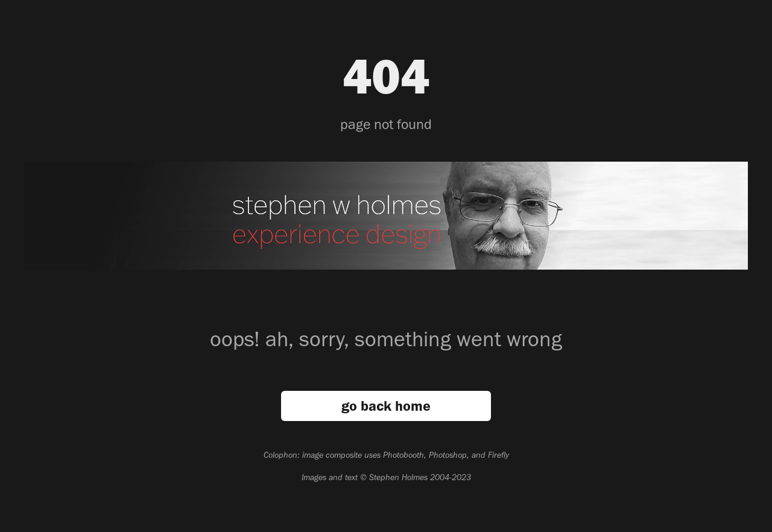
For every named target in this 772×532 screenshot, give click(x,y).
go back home (386, 406)
